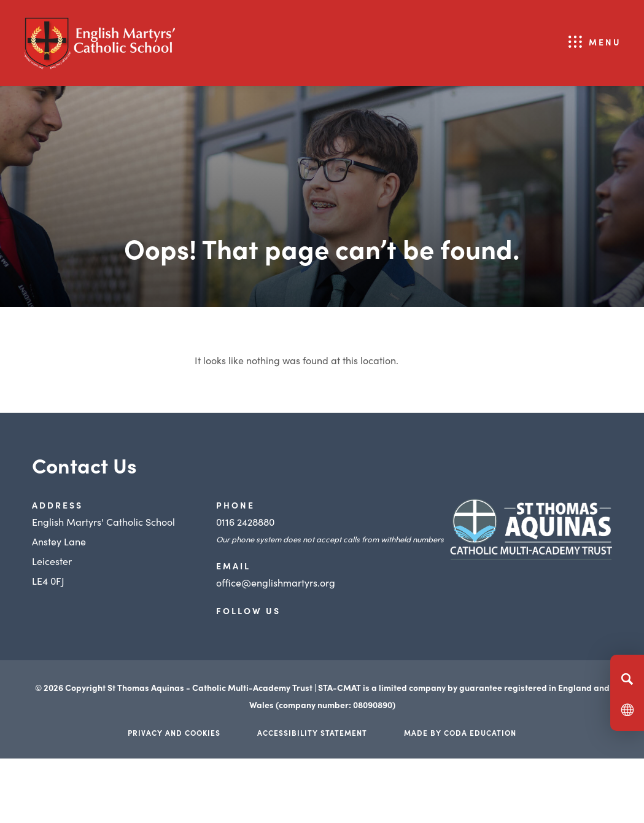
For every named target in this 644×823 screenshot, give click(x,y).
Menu (605, 42)
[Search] (627, 679)
